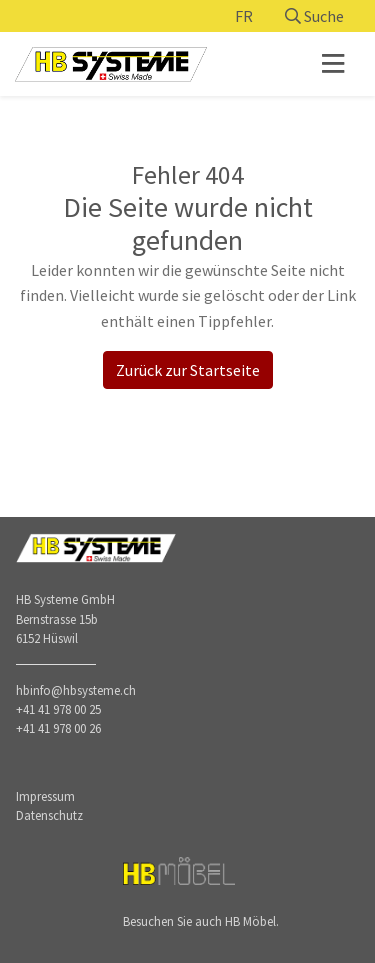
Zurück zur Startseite (188, 370)
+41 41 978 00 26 (58, 728)
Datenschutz (49, 815)
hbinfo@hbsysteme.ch (76, 690)
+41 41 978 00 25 (58, 709)
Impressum (45, 796)
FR (244, 16)
